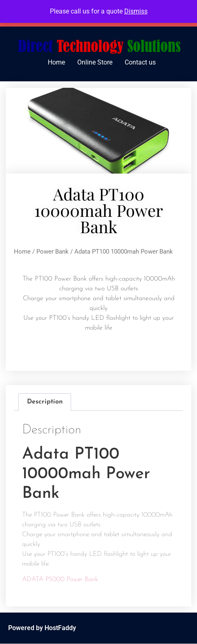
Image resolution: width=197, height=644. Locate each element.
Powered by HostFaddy (42, 628)
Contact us (140, 62)
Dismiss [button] (136, 11)
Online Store (95, 62)
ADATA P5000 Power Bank (60, 579)
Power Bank (53, 252)
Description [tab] (45, 402)
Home (56, 62)
